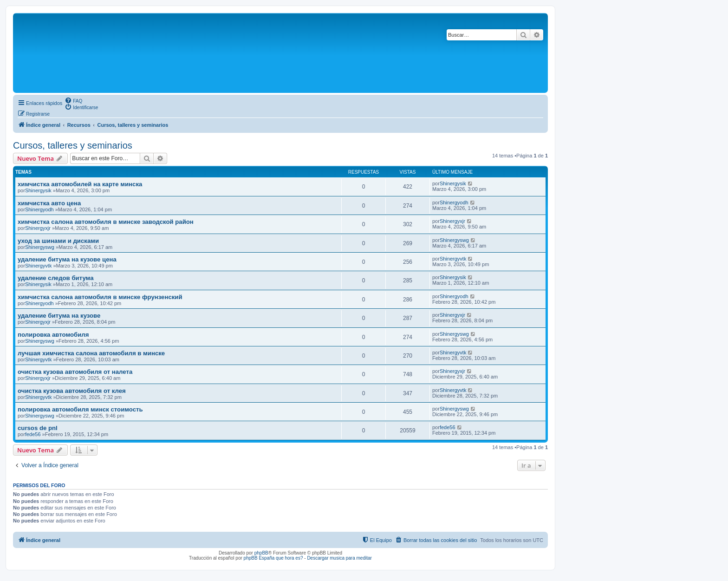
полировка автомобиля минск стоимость (80, 409)
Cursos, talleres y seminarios (73, 145)
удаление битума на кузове (59, 316)
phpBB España (259, 558)
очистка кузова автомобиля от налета (75, 372)
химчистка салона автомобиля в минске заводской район (106, 222)
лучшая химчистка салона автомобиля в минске (91, 353)
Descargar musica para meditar (339, 558)
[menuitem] (73, 100)
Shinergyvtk (38, 266)
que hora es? (289, 558)
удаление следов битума (56, 278)
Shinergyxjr (38, 228)
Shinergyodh (39, 209)
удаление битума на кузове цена (67, 259)
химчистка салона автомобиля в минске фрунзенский (100, 297)
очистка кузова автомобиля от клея (72, 391)
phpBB (261, 553)
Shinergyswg (40, 247)
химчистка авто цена (49, 203)
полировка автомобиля (53, 335)
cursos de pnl (38, 428)
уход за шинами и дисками (58, 241)
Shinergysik (38, 190)
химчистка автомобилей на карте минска (80, 184)
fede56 (33, 434)
